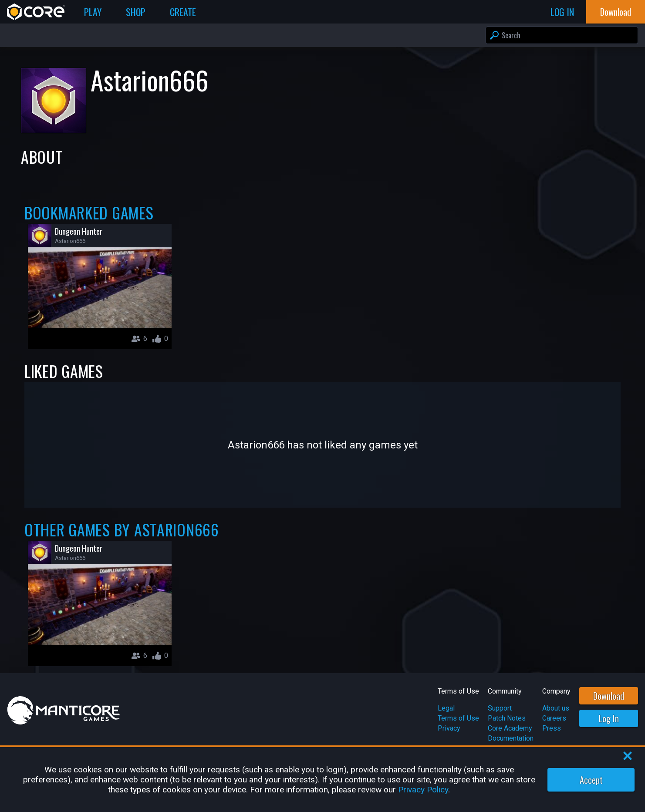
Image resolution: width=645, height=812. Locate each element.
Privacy (449, 728)
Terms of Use (458, 718)
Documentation (511, 738)
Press (552, 728)
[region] (322, 780)
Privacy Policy (423, 790)
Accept (591, 780)
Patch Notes (507, 718)
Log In (609, 718)
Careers (554, 718)
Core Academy (510, 728)
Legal (446, 708)
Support (500, 708)
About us (556, 708)
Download (609, 696)
